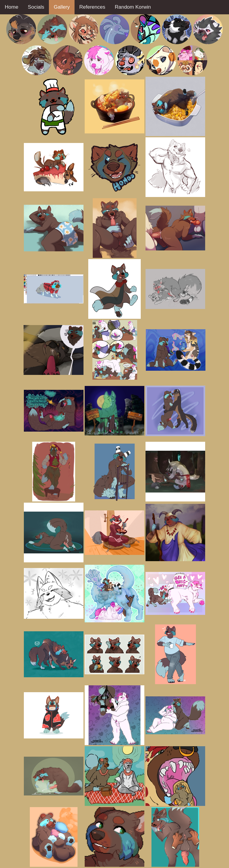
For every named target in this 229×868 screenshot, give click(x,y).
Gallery (62, 7)
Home (11, 7)
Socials (36, 7)
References (92, 7)
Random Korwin (133, 7)
